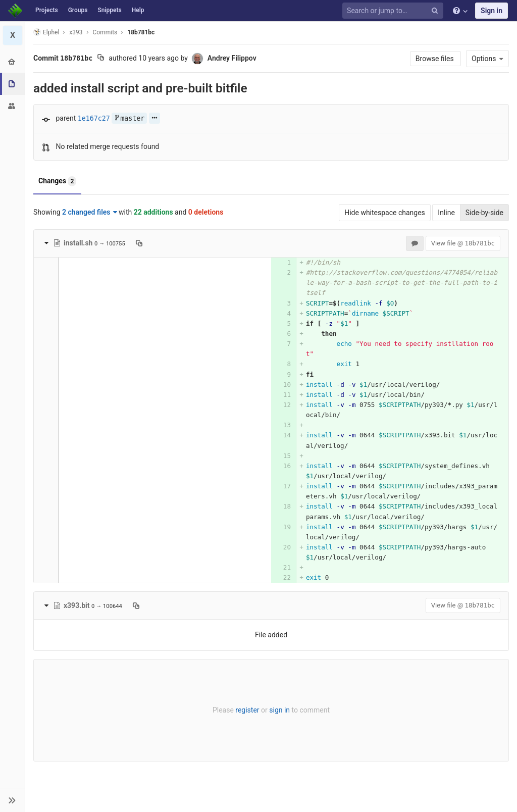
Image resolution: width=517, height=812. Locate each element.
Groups (78, 10)
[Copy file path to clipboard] (139, 243)
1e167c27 (94, 118)
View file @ (463, 243)
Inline (446, 213)
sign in (279, 710)
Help (138, 10)
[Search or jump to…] (394, 11)
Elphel (46, 32)
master (129, 118)
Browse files (435, 59)
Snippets (109, 10)
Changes (57, 181)
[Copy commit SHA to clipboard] (101, 59)
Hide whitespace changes (385, 213)
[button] (12, 800)
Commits (105, 32)
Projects (47, 10)
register (247, 710)
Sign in (492, 11)
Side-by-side (484, 213)
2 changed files (90, 212)
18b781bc (141, 32)
